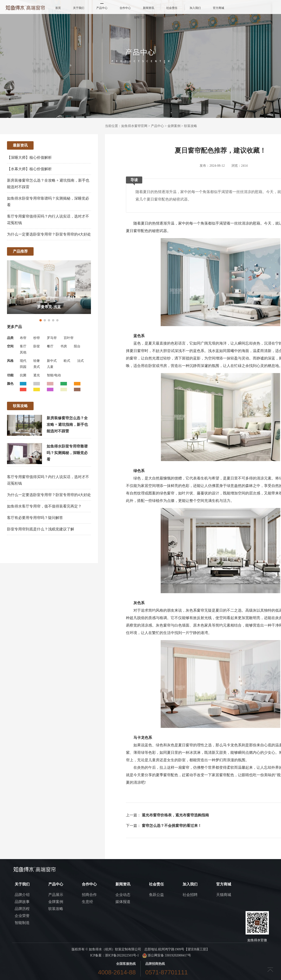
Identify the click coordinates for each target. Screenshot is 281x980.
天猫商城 (224, 895)
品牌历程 (22, 909)
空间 (10, 346)
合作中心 (125, 8)
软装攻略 (191, 126)
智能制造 (22, 923)
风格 (10, 361)
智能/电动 (54, 375)
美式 (37, 367)
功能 (10, 375)
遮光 (37, 375)
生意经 (87, 902)
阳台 (77, 346)
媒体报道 (123, 902)
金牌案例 (174, 126)
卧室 (37, 346)
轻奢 (37, 361)
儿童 (50, 367)
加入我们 (195, 8)
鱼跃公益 (156, 895)
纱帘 (37, 338)
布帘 (23, 338)
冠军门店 (140, 17)
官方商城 (219, 8)
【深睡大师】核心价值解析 (29, 157)
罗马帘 (52, 338)
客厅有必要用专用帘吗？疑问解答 (35, 518)
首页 (58, 8)
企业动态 (123, 895)
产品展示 (56, 895)
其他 (23, 352)
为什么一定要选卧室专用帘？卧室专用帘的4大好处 (49, 234)
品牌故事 (22, 902)
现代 (23, 361)
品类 (10, 338)
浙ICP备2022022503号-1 (122, 955)
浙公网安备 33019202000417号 (167, 955)
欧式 (67, 361)
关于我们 (79, 8)
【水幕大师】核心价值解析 (29, 169)
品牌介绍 (22, 895)
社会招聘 (190, 895)
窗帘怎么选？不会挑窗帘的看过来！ (172, 826)
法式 (80, 361)
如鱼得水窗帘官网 (134, 126)
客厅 (23, 346)
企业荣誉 (22, 916)
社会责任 (172, 8)
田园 (23, 367)
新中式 (52, 361)
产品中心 (102, 8)
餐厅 (50, 346)
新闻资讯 (149, 8)
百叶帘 (69, 338)
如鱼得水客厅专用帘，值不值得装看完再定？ (44, 506)
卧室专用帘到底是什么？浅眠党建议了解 (41, 529)
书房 (64, 346)
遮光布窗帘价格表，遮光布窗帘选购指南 (175, 815)
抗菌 (23, 375)
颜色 (10, 384)
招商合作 (89, 895)
